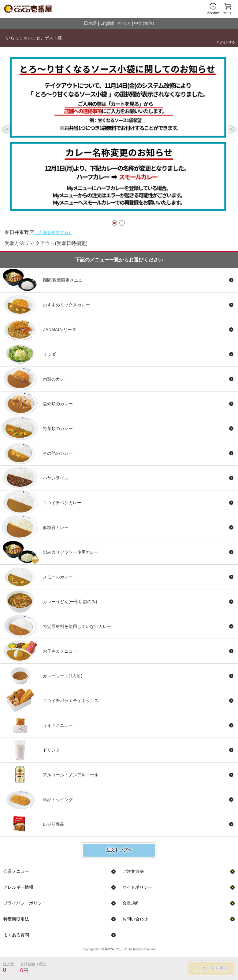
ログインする (226, 42)
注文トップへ (119, 850)
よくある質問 (16, 935)
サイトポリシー (137, 887)
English (107, 23)
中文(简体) (144, 23)
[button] (6, 129)
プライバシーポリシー (25, 903)
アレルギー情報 (18, 887)
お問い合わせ (135, 919)
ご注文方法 (133, 871)
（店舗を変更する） (53, 232)
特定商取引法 (16, 919)
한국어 (124, 23)
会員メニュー (16, 871)
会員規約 (131, 903)
